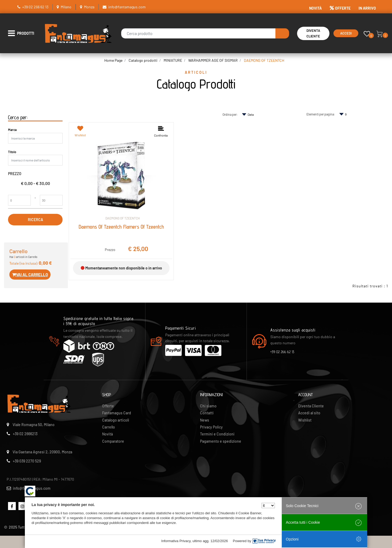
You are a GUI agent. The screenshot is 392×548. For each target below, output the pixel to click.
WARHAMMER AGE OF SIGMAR (213, 60)
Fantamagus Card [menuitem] (117, 413)
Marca (12, 130)
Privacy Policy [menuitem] (211, 427)
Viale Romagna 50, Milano (34, 425)
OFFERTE (340, 8)
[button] (282, 33)
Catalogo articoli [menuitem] (116, 420)
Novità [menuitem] (107, 434)
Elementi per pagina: (321, 114)
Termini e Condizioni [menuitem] (217, 434)
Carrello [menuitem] (109, 427)
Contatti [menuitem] (207, 413)
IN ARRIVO (367, 8)
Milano (66, 7)
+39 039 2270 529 (27, 461)
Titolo (12, 152)
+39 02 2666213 (25, 434)
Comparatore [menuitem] (113, 441)
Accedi (346, 33)
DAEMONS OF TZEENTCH (264, 60)
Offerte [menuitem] (108, 406)
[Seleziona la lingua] (268, 505)
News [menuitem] (205, 420)
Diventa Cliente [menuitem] (311, 406)
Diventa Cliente (313, 33)
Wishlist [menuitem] (305, 420)
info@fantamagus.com (127, 7)
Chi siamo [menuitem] (208, 406)
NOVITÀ (315, 8)
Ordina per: (230, 114)
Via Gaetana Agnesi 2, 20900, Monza (42, 452)
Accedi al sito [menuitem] (309, 413)
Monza (89, 7)
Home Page (113, 60)
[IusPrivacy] (264, 541)
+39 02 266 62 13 (35, 7)
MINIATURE (173, 60)
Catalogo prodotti (143, 60)
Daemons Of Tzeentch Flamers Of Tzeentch (121, 227)
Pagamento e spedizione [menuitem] (221, 441)
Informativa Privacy (176, 541)
